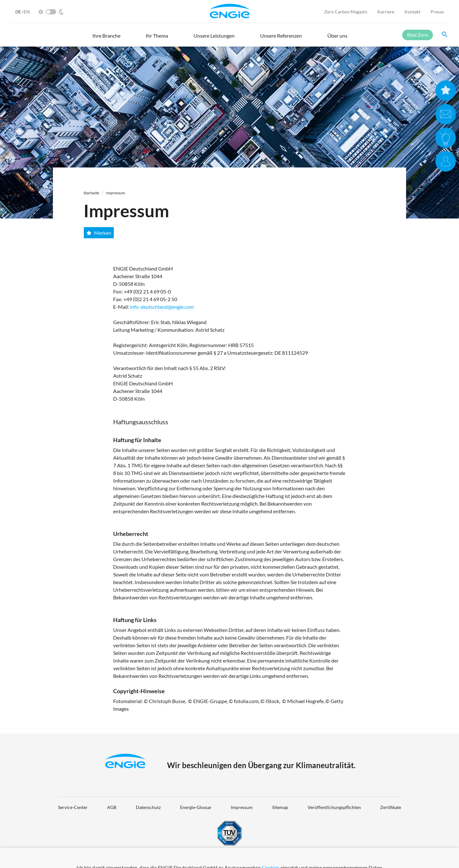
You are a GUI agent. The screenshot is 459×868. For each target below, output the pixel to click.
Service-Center (73, 807)
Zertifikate (391, 807)
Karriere (386, 12)
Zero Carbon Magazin (346, 12)
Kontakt (412, 12)
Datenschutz (148, 807)
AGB (112, 807)
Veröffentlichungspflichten (334, 807)
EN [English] (27, 12)
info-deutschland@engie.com (162, 307)
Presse (437, 12)
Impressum (116, 193)
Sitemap (280, 807)
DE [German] (19, 12)
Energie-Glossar (196, 807)
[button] (106, 39)
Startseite (91, 193)
